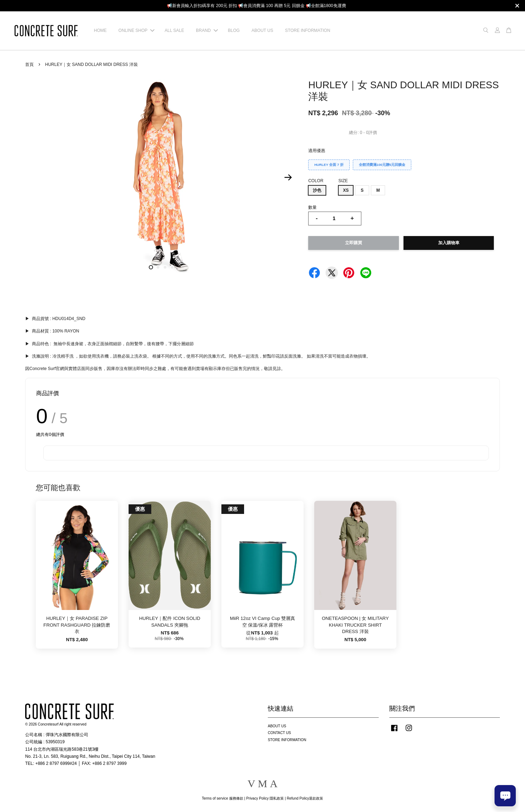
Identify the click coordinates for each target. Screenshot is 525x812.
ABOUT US (262, 30)
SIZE (343, 181)
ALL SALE (174, 30)
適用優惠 (317, 151)
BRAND (207, 30)
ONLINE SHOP (136, 30)
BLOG (234, 30)
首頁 (29, 65)
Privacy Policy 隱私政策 (265, 798)
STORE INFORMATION (308, 30)
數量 (312, 207)
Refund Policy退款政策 (305, 798)
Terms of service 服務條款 (223, 798)
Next (288, 178)
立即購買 (354, 243)
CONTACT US (279, 733)
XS (346, 190)
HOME (100, 30)
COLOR (316, 181)
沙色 (317, 190)
